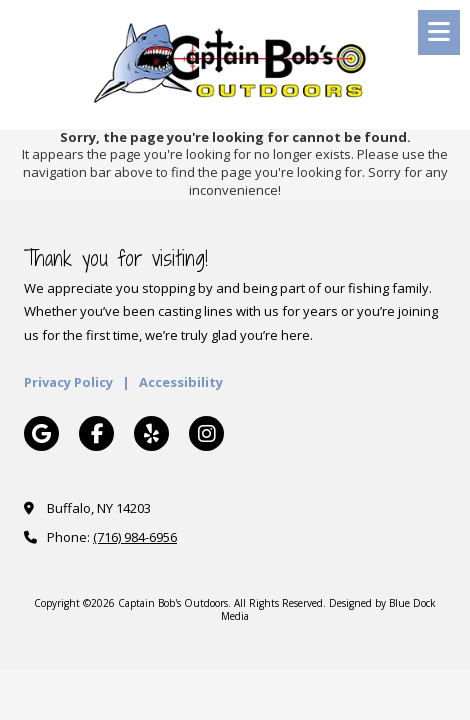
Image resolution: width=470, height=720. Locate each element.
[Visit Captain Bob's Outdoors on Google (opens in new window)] (41, 433)
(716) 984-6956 (135, 537)
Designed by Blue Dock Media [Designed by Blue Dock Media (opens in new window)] (328, 609)
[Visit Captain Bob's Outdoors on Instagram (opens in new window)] (206, 433)
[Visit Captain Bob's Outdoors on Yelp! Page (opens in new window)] (151, 433)
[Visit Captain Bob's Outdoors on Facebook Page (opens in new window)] (96, 433)
